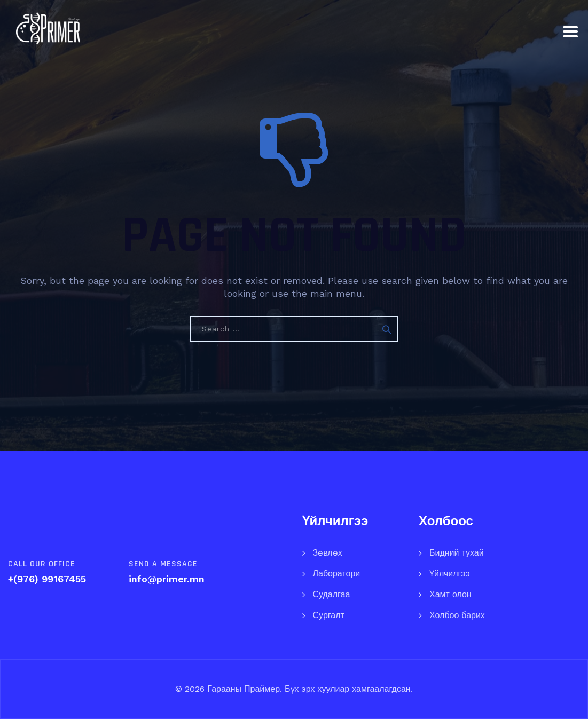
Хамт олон (450, 594)
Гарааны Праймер (242, 689)
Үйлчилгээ (450, 574)
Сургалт (329, 615)
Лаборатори (337, 574)
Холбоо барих (457, 615)
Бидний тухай (457, 553)
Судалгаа (332, 594)
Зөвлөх (328, 553)
